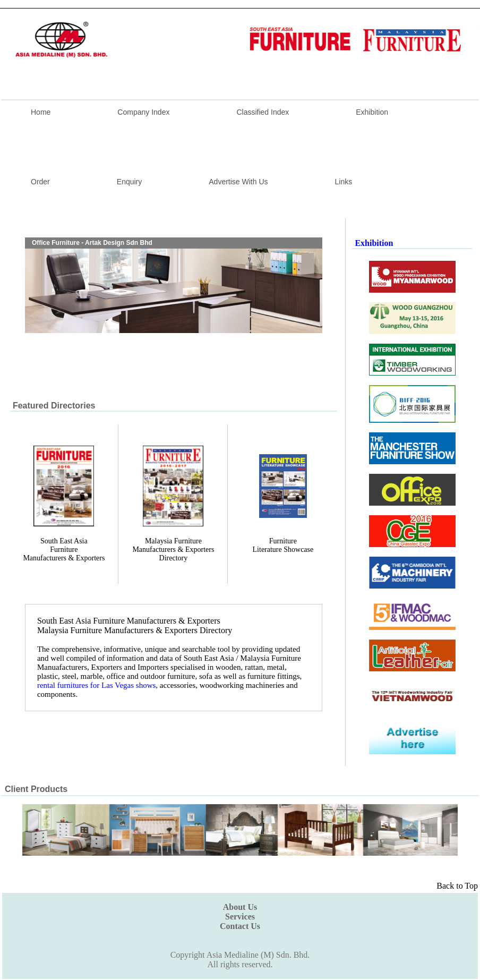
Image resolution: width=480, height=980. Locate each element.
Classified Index (263, 112)
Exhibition (372, 112)
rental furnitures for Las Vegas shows (96, 685)
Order (40, 182)
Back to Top (457, 886)
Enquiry (129, 182)
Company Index (143, 112)
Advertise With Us (238, 182)
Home (41, 112)
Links (344, 182)
